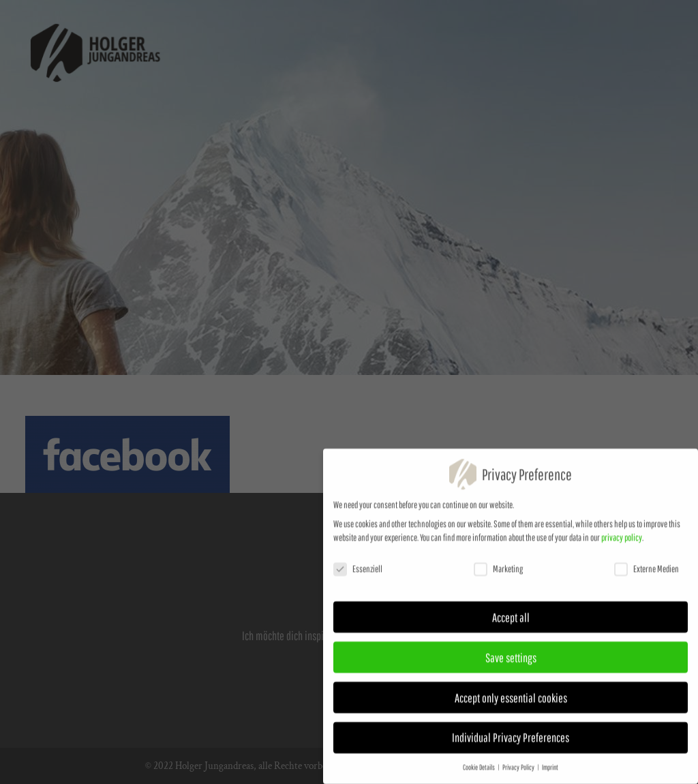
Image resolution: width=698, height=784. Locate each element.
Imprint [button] (550, 774)
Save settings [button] (511, 663)
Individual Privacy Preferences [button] (511, 744)
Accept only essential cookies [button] (511, 704)
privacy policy (622, 544)
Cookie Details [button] (480, 774)
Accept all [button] (511, 624)
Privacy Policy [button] (519, 774)
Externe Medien (647, 576)
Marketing (498, 576)
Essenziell (358, 576)
